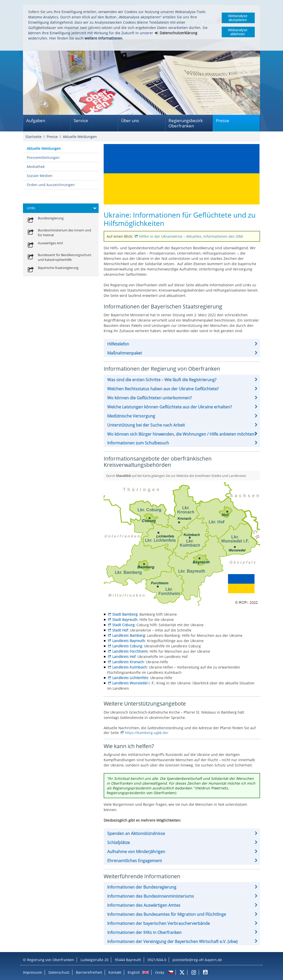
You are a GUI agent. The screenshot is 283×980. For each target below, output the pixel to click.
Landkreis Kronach (128, 662)
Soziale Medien (40, 176)
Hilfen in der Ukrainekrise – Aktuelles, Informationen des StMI (191, 236)
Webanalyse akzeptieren (238, 18)
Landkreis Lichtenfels (130, 678)
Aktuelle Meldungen (80, 137)
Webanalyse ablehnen (238, 32)
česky (160, 972)
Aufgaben (36, 120)
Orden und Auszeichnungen (51, 185)
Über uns (130, 120)
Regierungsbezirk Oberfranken (186, 123)
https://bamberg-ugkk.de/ (147, 733)
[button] (182, 344)
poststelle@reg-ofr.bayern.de (197, 960)
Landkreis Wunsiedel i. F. (133, 683)
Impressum (33, 972)
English (134, 972)
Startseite (34, 137)
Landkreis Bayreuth (129, 641)
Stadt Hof (120, 630)
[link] (45, 220)
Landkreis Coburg (127, 646)
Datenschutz (59, 972)
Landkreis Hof (124, 657)
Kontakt (115, 972)
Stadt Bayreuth (125, 620)
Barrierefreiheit (89, 972)
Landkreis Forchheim (130, 651)
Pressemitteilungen (43, 157)
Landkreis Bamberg (129, 635)
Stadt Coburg (123, 625)
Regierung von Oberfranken (51, 960)
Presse (223, 120)
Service (81, 120)
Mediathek (36, 167)
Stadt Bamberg (125, 614)
